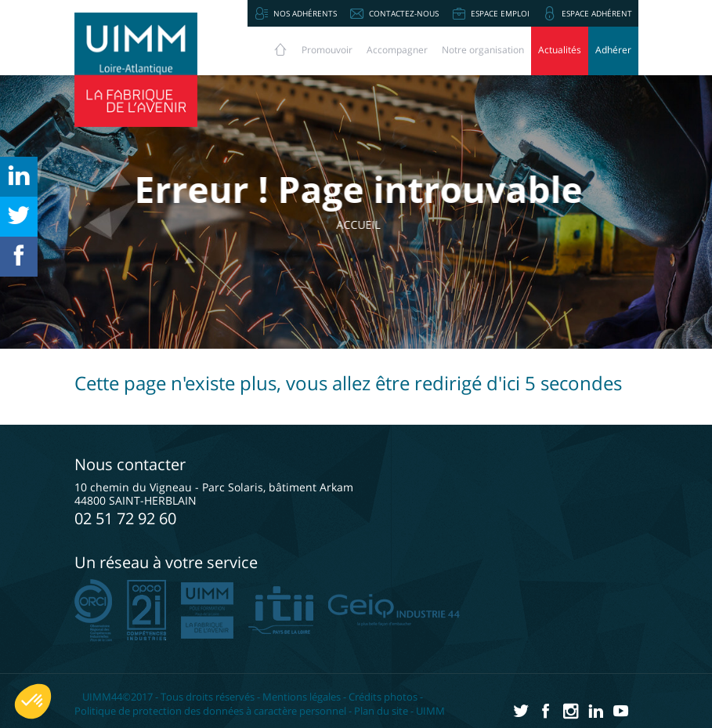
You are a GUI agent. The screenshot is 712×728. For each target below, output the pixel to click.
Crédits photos (383, 697)
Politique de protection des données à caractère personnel (210, 711)
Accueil (372, 225)
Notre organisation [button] (483, 50)
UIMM (430, 711)
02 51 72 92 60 (125, 518)
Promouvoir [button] (327, 50)
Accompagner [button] (397, 50)
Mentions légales (302, 697)
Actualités (560, 50)
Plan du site (381, 711)
